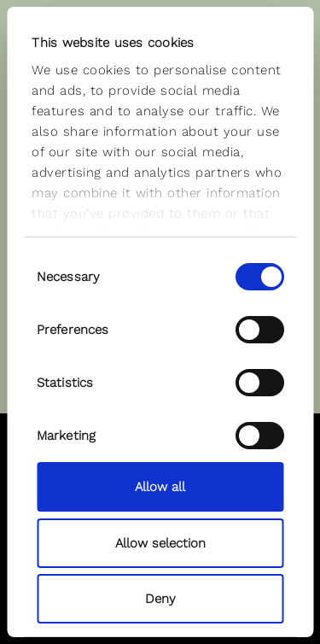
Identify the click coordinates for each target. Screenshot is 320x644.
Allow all (160, 487)
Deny (160, 599)
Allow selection (160, 543)
